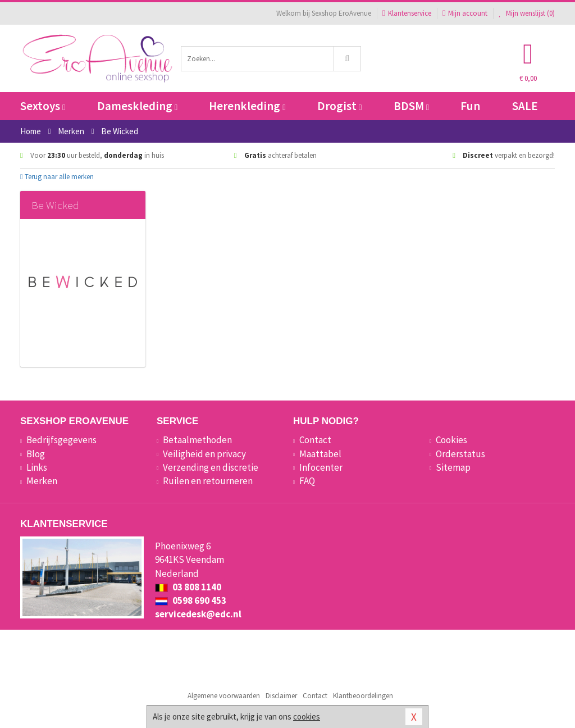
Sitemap (453, 467)
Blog (36, 454)
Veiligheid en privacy (204, 454)
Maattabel (320, 454)
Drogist (339, 106)
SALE (525, 106)
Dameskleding (137, 106)
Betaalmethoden (197, 440)
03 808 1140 (188, 587)
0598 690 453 (191, 600)
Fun (470, 106)
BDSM (411, 106)
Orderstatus (460, 454)
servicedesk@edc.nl (198, 614)
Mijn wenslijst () (527, 13)
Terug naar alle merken (57, 177)
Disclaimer (281, 696)
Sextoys (43, 106)
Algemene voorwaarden (224, 696)
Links (37, 467)
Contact (315, 440)
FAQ (307, 481)
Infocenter (321, 467)
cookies (307, 716)
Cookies (451, 440)
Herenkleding (247, 106)
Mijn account (465, 13)
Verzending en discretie (211, 467)
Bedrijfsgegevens (61, 440)
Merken (42, 481)
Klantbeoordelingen (363, 696)
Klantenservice (407, 13)
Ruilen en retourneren (208, 481)
